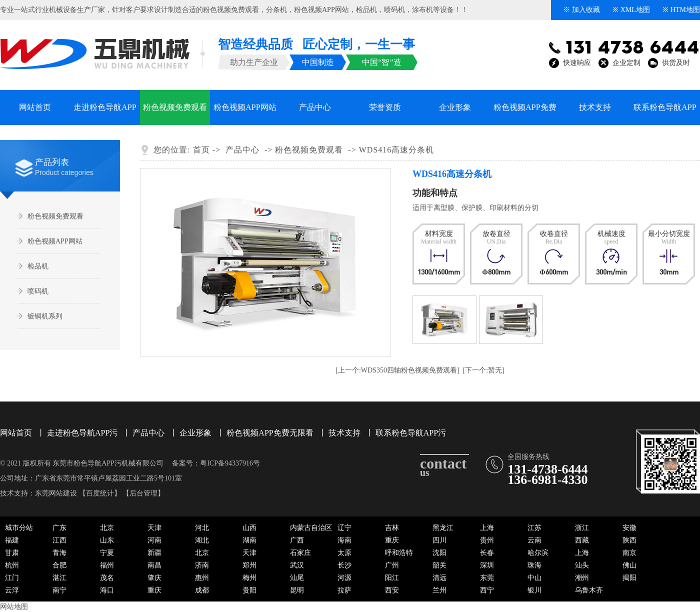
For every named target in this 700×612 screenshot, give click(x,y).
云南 (534, 540)
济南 (202, 565)
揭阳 (629, 578)
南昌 (154, 565)
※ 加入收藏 (581, 10)
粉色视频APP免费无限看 (525, 114)
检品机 (366, 10)
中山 (534, 578)
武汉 (297, 565)
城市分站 (19, 528)
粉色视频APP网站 (321, 10)
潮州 (582, 578)
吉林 (392, 528)
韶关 (439, 565)
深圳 (487, 565)
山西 (249, 528)
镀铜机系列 (45, 316)
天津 (154, 528)
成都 (202, 590)
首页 (201, 150)
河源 (344, 578)
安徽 (629, 528)
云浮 (12, 590)
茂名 (107, 578)
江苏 (534, 528)
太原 (344, 553)
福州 (107, 565)
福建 (12, 540)
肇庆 (154, 578)
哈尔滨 (538, 553)
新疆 (154, 553)
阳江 (392, 578)
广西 (297, 540)
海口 (107, 590)
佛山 (629, 565)
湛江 (59, 578)
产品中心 (315, 107)
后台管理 (143, 493)
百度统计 (100, 493)
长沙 (344, 565)
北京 (107, 528)
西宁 (487, 590)
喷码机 (394, 10)
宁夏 (107, 553)
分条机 (276, 10)
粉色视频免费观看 (231, 10)
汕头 (582, 565)
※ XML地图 (631, 10)
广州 (392, 565)
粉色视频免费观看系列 (175, 114)
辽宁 (344, 528)
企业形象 (455, 107)
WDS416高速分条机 (397, 150)
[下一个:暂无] (484, 370)
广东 (59, 528)
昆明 (297, 590)
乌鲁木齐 (589, 590)
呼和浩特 (399, 553)
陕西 (629, 540)
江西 (59, 540)
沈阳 (439, 553)
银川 (534, 590)
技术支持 (595, 107)
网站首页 (35, 107)
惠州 (202, 578)
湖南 (249, 540)
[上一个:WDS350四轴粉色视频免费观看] (397, 370)
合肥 (59, 565)
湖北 (202, 540)
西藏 (582, 540)
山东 (107, 540)
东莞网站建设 (56, 493)
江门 (12, 578)
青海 (59, 553)
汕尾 (297, 578)
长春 (487, 553)
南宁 (59, 590)
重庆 (392, 540)
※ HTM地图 (681, 10)
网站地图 (14, 607)
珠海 (534, 565)
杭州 (12, 565)
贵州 (487, 540)
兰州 (439, 590)
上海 (487, 528)
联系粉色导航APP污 (665, 114)
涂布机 (422, 10)
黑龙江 (443, 528)
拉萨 (344, 590)
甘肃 (12, 553)
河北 (202, 528)
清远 (439, 578)
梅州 (249, 578)
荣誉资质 (385, 107)
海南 (344, 540)
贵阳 (249, 590)
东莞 (487, 578)
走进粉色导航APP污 (105, 114)
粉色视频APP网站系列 (245, 114)
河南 (154, 540)
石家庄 (300, 553)
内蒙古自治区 (311, 528)
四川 (439, 540)
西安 (392, 590)
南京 (629, 553)
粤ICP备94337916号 (230, 463)
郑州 (249, 565)
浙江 (582, 528)
